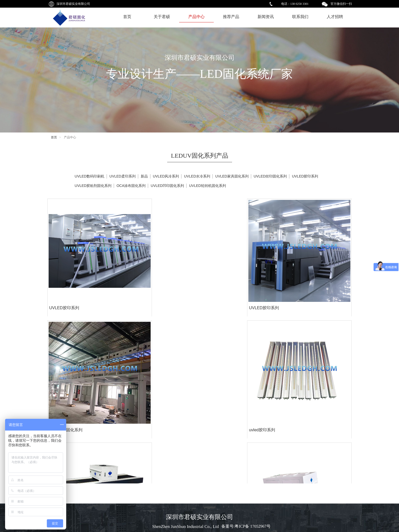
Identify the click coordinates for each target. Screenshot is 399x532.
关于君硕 (162, 17)
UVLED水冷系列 (197, 176)
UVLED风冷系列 (166, 176)
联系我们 (300, 17)
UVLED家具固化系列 (232, 176)
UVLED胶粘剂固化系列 (93, 186)
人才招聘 (335, 17)
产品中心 (196, 17)
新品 (144, 176)
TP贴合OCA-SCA (65, 366)
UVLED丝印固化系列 (270, 176)
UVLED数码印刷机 (89, 176)
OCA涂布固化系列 (220, 276)
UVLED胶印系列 (64, 276)
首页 (127, 17)
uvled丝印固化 (216, 456)
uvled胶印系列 (293, 276)
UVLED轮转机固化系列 (208, 186)
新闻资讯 (266, 17)
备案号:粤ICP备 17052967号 (246, 526)
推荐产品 (231, 17)
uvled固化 (58, 456)
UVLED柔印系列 (123, 176)
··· (224, 476)
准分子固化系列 (140, 366)
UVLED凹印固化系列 (167, 186)
